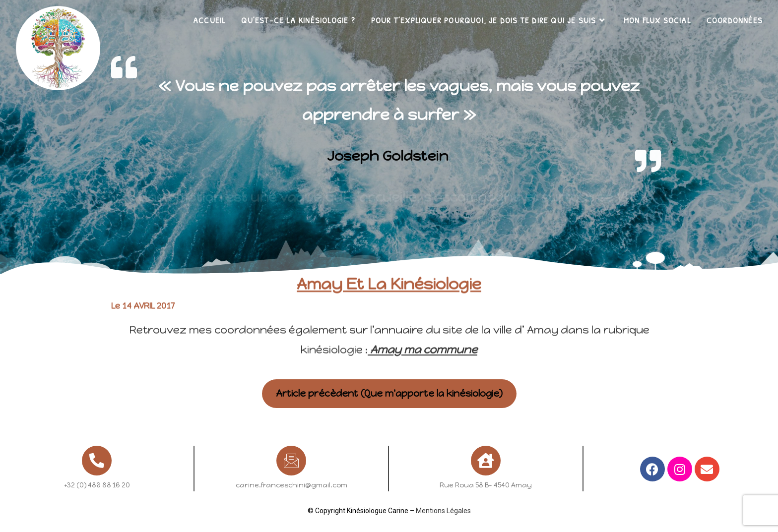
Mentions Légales (443, 511)
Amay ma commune (422, 332)
